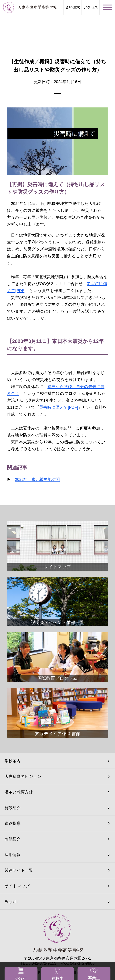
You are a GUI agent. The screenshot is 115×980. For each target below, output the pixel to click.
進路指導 (13, 823)
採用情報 (13, 855)
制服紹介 (13, 839)
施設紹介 (13, 808)
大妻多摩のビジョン (23, 776)
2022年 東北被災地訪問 (37, 479)
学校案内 (13, 761)
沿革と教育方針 (19, 792)
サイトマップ (17, 886)
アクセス (91, 7)
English (11, 902)
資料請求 (73, 7)
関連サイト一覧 (19, 870)
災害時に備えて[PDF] (59, 407)
